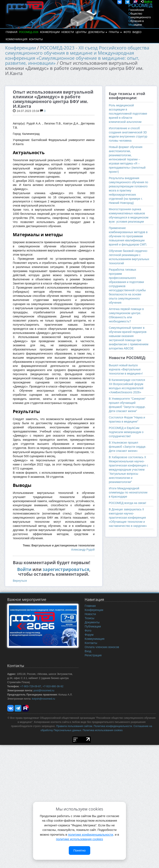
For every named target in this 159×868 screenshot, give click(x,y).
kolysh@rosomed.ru (43, 699)
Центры (81, 32)
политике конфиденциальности (90, 835)
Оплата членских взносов (102, 647)
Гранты (115, 32)
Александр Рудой (83, 550)
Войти (148, 2)
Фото (127, 32)
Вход (88, 651)
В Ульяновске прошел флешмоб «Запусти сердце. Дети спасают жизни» (128, 447)
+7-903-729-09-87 (31, 686)
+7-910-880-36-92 (53, 686)
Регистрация (93, 655)
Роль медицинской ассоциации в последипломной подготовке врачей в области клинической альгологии (128, 114)
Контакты (36, 39)
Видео (137, 32)
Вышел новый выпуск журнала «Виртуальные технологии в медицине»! (126, 369)
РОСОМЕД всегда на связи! (128, 503)
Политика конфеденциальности (113, 726)
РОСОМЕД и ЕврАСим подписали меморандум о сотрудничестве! (126, 432)
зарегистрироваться (66, 569)
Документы (98, 32)
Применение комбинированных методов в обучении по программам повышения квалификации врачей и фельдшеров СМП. (128, 236)
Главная (11, 32)
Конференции (50, 32)
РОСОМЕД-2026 (29, 32)
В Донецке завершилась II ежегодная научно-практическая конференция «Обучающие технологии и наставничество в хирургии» (128, 518)
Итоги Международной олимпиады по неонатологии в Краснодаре (128, 492)
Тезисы (90, 618)
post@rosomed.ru (44, 691)
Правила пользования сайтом (74, 726)
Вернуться (20, 581)
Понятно (79, 850)
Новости (68, 32)
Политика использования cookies (103, 730)
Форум (89, 635)
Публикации (93, 626)
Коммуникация (16, 39)
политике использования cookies (79, 839)
